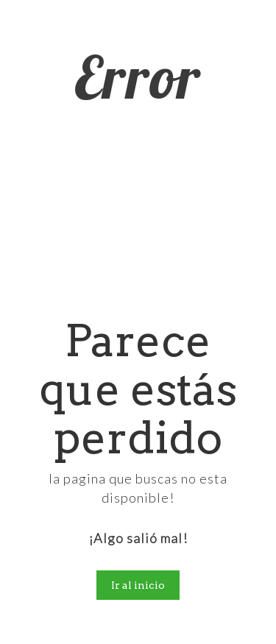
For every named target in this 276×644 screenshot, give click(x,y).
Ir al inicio (138, 585)
